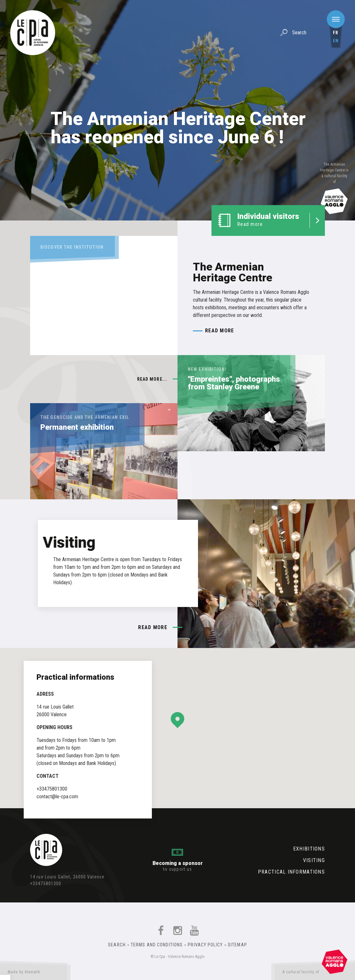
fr (336, 33)
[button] (177, 720)
